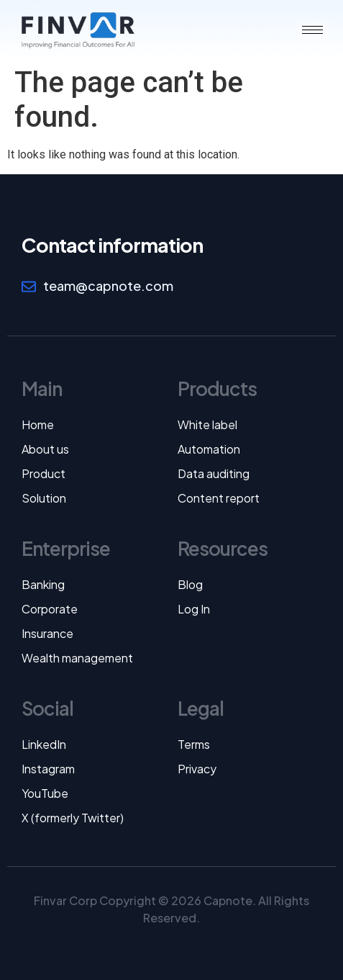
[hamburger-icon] (312, 30)
